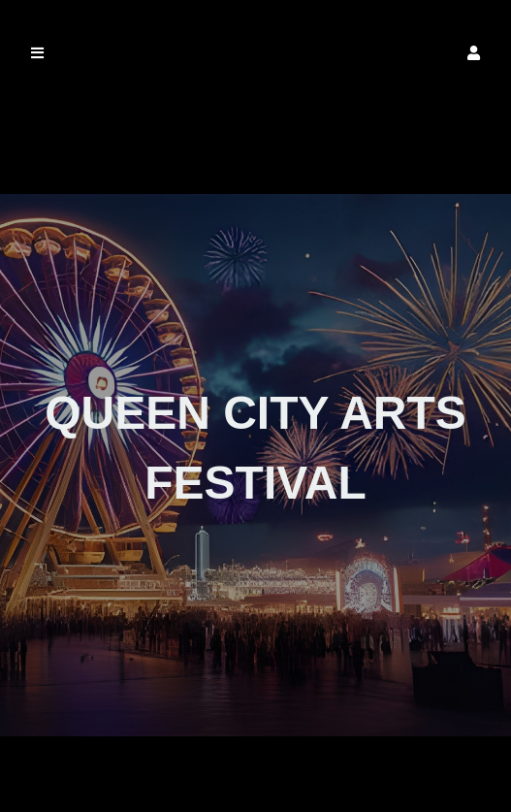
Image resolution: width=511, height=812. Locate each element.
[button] (474, 53)
